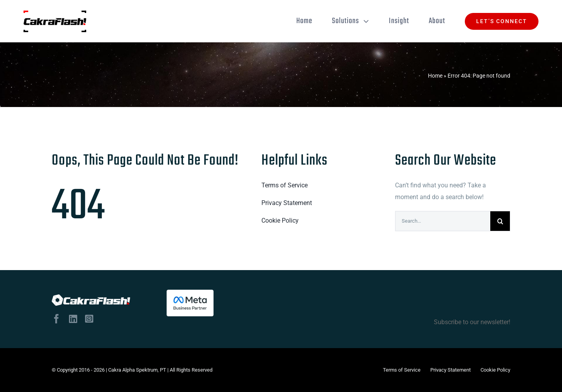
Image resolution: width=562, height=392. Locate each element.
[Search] (500, 221)
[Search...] (443, 221)
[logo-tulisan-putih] (91, 300)
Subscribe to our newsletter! (339, 308)
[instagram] (89, 319)
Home (435, 76)
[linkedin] (73, 319)
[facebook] (56, 319)
